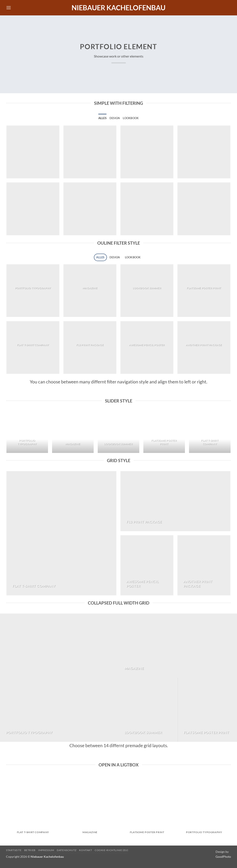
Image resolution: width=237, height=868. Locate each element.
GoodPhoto (223, 857)
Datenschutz (67, 850)
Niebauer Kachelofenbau (118, 8)
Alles (102, 118)
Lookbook (131, 118)
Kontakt (85, 850)
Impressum (46, 850)
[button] (9, 8)
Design (115, 118)
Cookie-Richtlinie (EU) (111, 850)
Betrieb (30, 850)
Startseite (14, 850)
